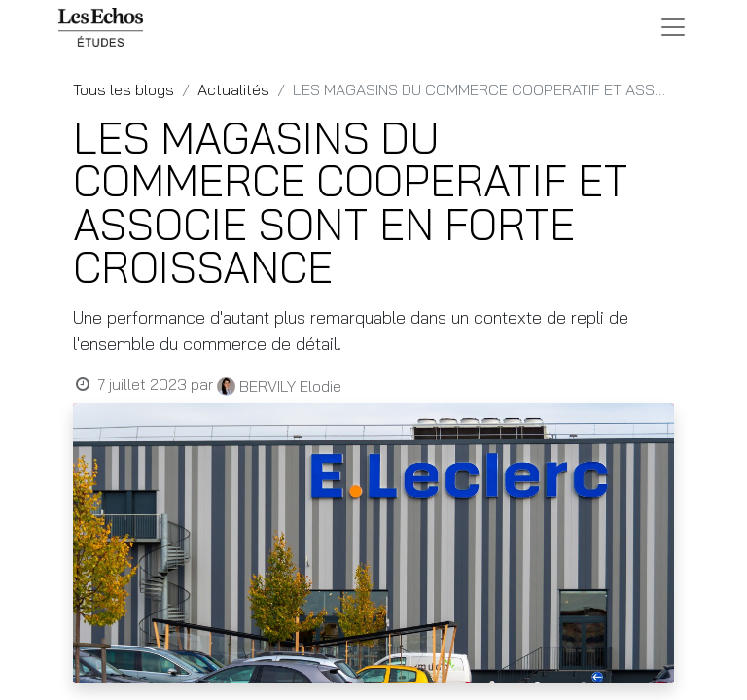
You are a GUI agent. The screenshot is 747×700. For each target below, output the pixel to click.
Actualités (233, 89)
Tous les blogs (124, 89)
